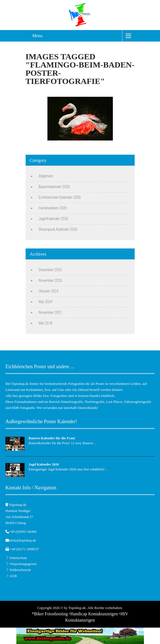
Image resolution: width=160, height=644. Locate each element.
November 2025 (50, 280)
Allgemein (46, 176)
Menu (37, 36)
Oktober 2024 (49, 291)
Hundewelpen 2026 (53, 208)
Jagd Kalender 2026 (53, 219)
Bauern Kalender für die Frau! (52, 438)
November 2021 (50, 312)
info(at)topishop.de (22, 540)
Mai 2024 (46, 302)
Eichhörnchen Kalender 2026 (60, 197)
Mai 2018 (46, 323)
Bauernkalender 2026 (54, 187)
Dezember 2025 (50, 270)
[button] (10, 634)
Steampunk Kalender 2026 (58, 229)
